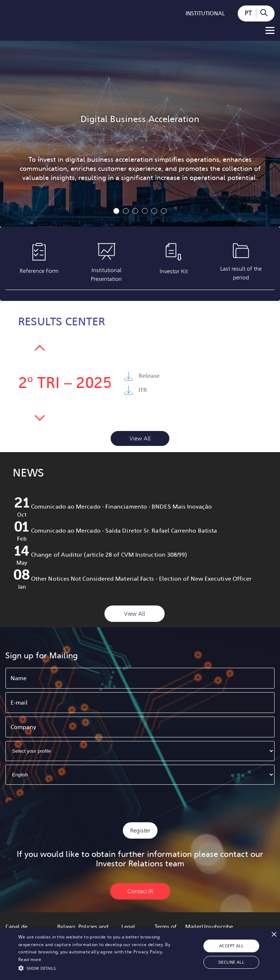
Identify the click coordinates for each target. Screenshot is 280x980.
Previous (40, 416)
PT (248, 13)
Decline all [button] (231, 962)
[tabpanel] (140, 134)
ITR (143, 390)
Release (149, 376)
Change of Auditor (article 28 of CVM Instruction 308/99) (109, 555)
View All (140, 438)
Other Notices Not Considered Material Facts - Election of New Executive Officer (141, 579)
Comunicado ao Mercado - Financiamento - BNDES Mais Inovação (121, 507)
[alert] (140, 954)
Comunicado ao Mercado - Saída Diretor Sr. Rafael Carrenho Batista (124, 531)
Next (40, 350)
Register (140, 830)
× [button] (274, 934)
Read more (30, 960)
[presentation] (140, 803)
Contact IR (140, 891)
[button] (97, 968)
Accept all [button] (231, 946)
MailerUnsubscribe (209, 927)
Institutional (205, 13)
